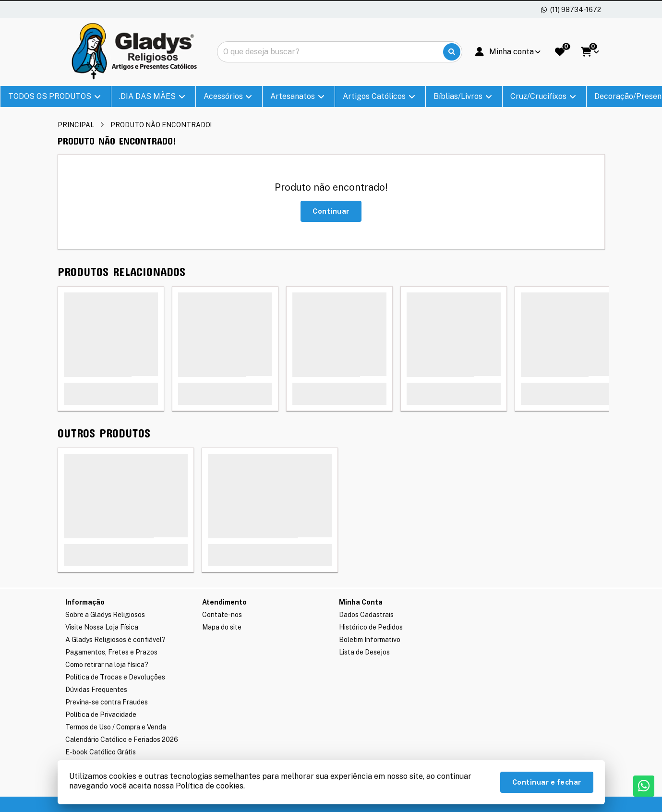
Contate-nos (222, 615)
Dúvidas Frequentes (96, 690)
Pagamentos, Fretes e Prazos (111, 652)
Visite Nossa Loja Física (102, 627)
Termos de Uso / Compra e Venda (116, 727)
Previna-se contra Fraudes (107, 702)
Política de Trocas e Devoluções (115, 677)
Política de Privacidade (101, 715)
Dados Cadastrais (366, 615)
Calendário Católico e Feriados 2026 (122, 739)
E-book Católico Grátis (101, 752)
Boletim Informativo (370, 640)
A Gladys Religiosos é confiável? (115, 640)
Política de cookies (210, 786)
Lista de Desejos (364, 652)
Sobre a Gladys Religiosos (105, 615)
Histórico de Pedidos (371, 627)
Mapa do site (222, 627)
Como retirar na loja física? (107, 665)
